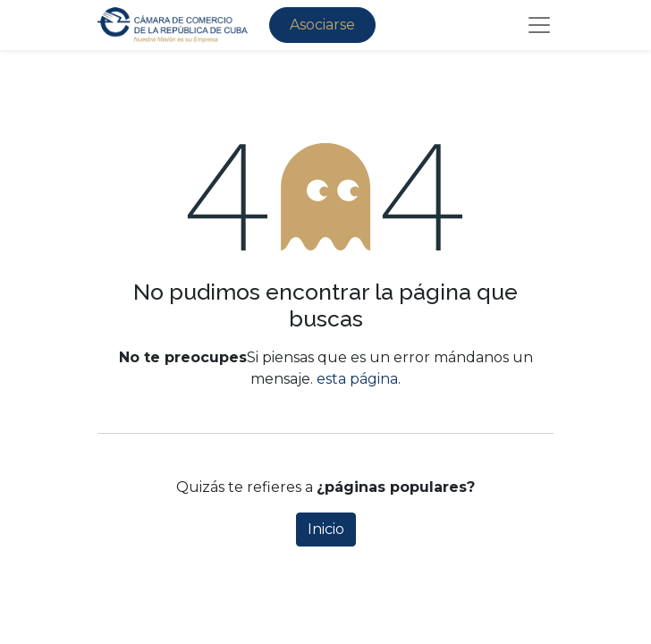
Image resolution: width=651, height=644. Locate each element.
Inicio (326, 529)
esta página (357, 379)
